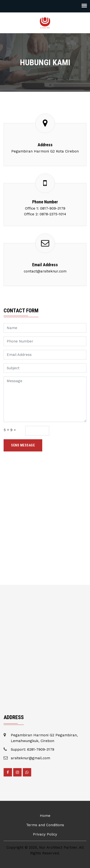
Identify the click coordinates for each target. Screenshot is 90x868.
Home (45, 816)
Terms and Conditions (45, 825)
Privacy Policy (45, 834)
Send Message (23, 445)
